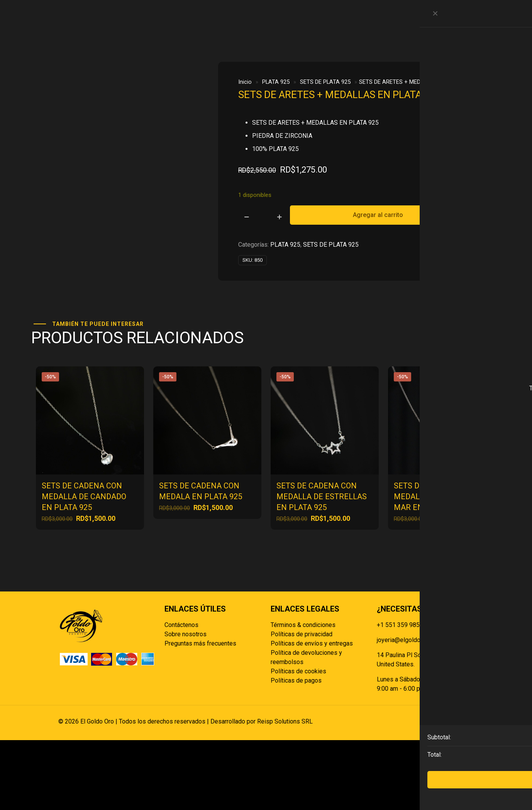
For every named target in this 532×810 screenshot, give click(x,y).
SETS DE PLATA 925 (325, 82)
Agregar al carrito (378, 215)
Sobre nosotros (186, 704)
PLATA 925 (276, 82)
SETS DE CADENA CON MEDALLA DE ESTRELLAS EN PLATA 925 (322, 566)
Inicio (245, 82)
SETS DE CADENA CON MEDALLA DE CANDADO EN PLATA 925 (84, 566)
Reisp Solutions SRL (285, 791)
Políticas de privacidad (302, 704)
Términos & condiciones (303, 695)
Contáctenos (181, 695)
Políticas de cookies (298, 741)
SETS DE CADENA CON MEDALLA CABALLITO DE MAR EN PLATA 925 (438, 566)
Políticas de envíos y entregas (312, 713)
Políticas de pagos (296, 750)
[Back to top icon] (466, 791)
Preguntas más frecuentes (200, 713)
